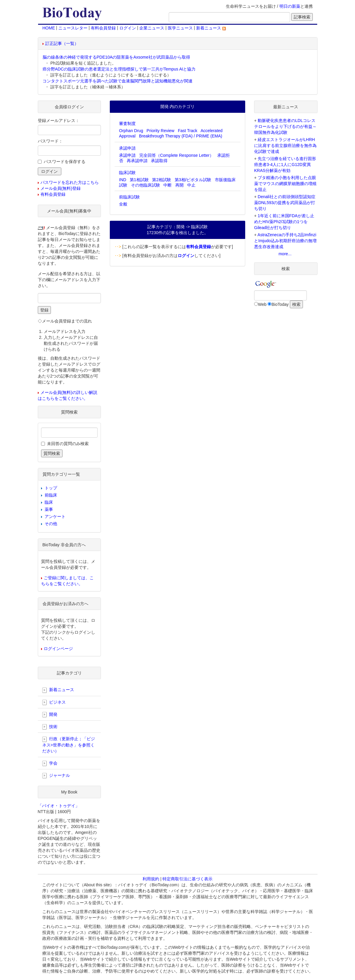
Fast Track (188, 131)
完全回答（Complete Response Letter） (177, 155)
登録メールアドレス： (59, 120)
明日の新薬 (290, 6)
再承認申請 (137, 161)
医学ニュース (180, 28)
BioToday (280, 304)
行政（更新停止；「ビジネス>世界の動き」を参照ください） (69, 745)
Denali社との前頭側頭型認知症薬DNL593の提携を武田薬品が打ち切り (285, 203)
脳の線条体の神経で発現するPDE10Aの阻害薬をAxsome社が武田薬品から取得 (116, 57)
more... (285, 254)
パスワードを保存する (65, 162)
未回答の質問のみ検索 (68, 444)
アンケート (55, 516)
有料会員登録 (103, 28)
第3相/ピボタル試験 (193, 180)
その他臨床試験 (146, 185)
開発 (50, 715)
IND (123, 180)
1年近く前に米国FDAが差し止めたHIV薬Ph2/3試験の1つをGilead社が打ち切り (284, 222)
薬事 (49, 509)
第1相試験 (139, 180)
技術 (50, 727)
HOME (49, 28)
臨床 (49, 502)
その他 (51, 524)
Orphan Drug (131, 131)
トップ (51, 488)
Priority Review (161, 131)
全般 (123, 204)
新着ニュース (211, 28)
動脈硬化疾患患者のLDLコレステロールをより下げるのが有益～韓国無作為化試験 (285, 126)
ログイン (128, 28)
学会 (50, 763)
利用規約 (151, 879)
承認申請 (127, 148)
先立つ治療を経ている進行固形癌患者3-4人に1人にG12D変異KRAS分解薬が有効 (285, 165)
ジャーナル (56, 776)
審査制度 (127, 123)
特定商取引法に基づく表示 (187, 879)
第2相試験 (162, 180)
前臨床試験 (129, 197)
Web (262, 304)
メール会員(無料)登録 (61, 188)
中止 (191, 185)
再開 (179, 185)
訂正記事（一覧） (62, 43)
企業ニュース (152, 28)
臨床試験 (127, 173)
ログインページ (58, 649)
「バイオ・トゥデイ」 (59, 806)
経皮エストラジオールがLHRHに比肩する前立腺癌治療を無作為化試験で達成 (285, 145)
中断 (168, 185)
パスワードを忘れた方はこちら (70, 182)
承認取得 (159, 161)
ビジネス (54, 702)
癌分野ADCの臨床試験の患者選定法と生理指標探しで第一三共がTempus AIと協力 (119, 69)
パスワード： (50, 141)
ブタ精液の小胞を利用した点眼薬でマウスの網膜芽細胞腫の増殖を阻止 (285, 184)
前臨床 (51, 495)
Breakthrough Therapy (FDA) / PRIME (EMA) (181, 136)
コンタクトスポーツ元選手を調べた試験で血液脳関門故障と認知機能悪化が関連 (118, 81)
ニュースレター (73, 28)
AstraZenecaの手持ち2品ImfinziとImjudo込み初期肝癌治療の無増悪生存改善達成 (285, 241)
